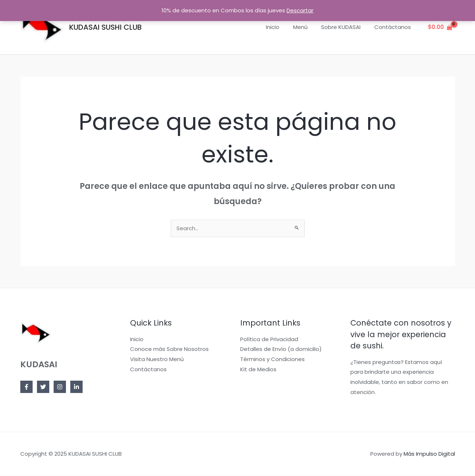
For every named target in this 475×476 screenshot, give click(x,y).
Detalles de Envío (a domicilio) (281, 349)
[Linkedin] (76, 387)
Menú (307, 27)
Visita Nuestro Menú (157, 359)
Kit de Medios (258, 370)
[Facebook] (26, 387)
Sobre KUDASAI (345, 27)
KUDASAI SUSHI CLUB (105, 27)
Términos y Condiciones (272, 359)
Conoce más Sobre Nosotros (169, 349)
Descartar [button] (300, 10)
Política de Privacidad (269, 340)
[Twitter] (43, 387)
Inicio (282, 27)
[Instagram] (60, 387)
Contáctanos (394, 27)
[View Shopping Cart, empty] (440, 27)
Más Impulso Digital (429, 454)
